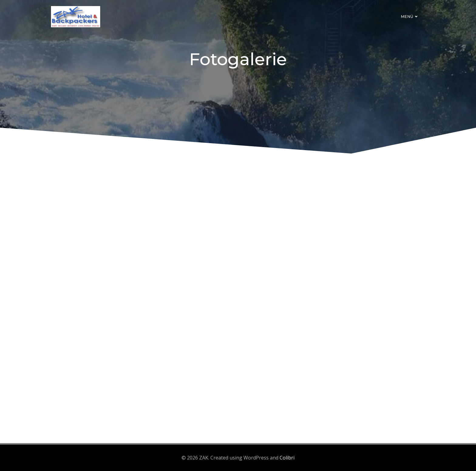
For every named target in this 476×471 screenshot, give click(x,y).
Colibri (287, 458)
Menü (410, 17)
